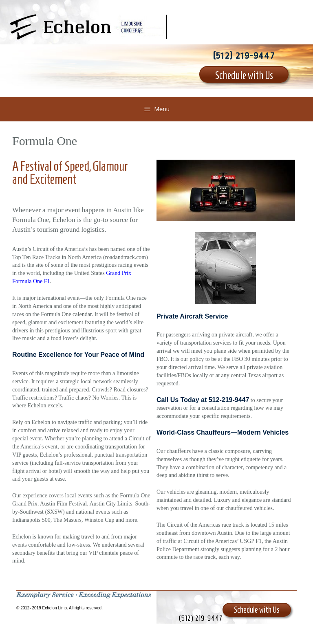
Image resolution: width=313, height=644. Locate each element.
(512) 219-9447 (244, 56)
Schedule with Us (244, 75)
